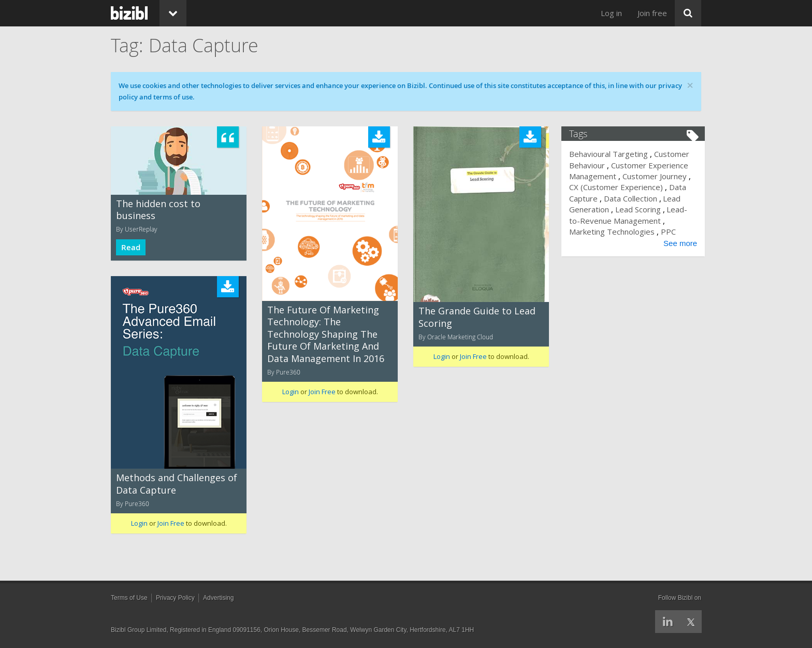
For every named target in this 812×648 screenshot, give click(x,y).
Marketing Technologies (616, 232)
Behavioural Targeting (613, 154)
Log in (611, 13)
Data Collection (653, 198)
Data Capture (597, 198)
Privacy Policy (175, 598)
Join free (652, 13)
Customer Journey (658, 176)
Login (291, 392)
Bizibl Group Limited (139, 630)
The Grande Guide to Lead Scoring (477, 317)
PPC (672, 232)
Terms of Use (129, 598)
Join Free (322, 392)
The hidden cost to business (158, 210)
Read (131, 247)
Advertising (218, 598)
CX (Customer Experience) (624, 187)
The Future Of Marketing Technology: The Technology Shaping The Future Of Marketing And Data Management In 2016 (326, 334)
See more (677, 243)
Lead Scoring (661, 209)
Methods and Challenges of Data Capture (177, 484)
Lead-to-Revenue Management (629, 221)
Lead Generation (603, 209)
